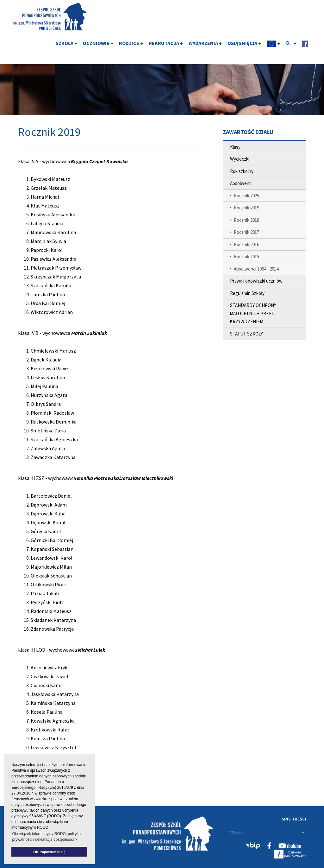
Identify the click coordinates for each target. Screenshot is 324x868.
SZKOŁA (66, 48)
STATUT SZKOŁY (246, 334)
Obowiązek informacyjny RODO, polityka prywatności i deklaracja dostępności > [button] (46, 837)
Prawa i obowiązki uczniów (256, 281)
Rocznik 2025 (246, 196)
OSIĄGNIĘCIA (244, 48)
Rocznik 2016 (246, 244)
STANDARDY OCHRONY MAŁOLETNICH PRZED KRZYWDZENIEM (253, 313)
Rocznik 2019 (246, 208)
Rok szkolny (242, 171)
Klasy (235, 147)
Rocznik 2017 (246, 232)
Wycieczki (240, 159)
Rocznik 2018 (246, 220)
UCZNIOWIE (98, 48)
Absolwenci (241, 183)
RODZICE (131, 48)
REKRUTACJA (166, 48)
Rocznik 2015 (246, 256)
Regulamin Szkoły (247, 293)
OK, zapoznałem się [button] (49, 852)
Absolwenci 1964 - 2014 (256, 269)
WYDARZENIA (205, 48)
